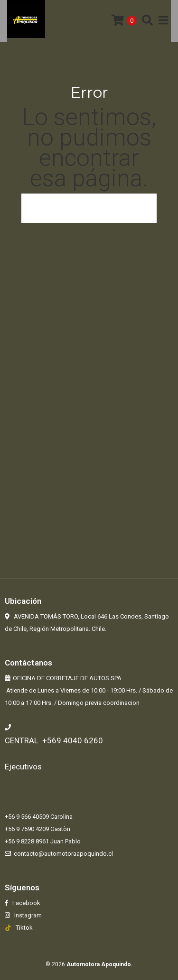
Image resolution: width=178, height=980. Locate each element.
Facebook (26, 903)
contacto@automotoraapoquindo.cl (63, 854)
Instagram (27, 915)
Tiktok (24, 928)
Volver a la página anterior (89, 208)
